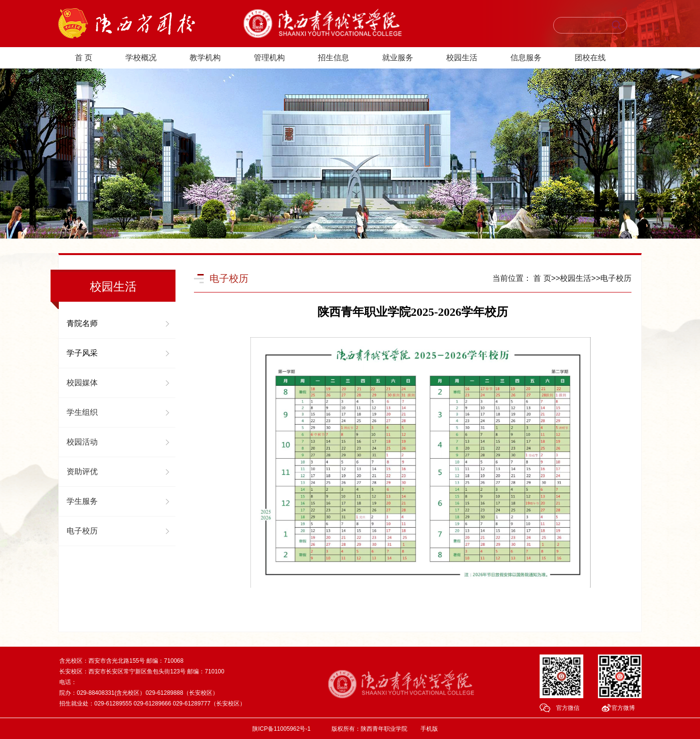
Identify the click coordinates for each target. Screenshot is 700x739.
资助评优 (82, 472)
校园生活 (462, 58)
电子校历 (82, 531)
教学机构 (205, 58)
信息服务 (526, 58)
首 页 (84, 58)
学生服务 (82, 501)
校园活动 (82, 442)
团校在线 (590, 58)
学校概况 (141, 58)
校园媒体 (82, 383)
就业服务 (398, 58)
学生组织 (82, 412)
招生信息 (333, 58)
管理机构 (269, 58)
